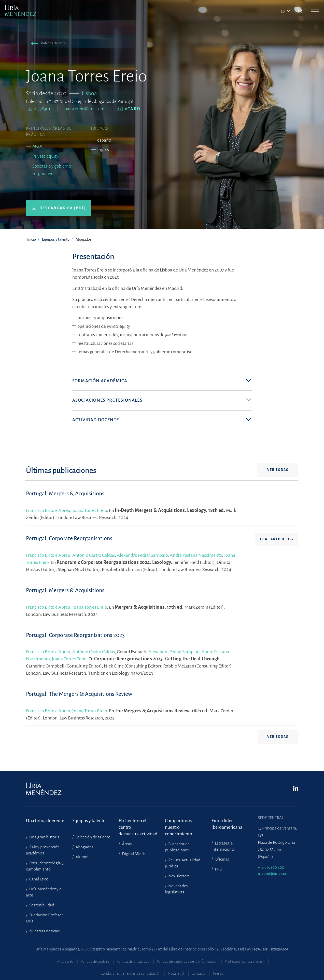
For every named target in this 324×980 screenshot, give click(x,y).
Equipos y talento (56, 239)
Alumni (82, 857)
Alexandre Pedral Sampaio (142, 557)
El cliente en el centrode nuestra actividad (138, 824)
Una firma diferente (45, 821)
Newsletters (179, 876)
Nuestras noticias (44, 931)
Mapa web (65, 961)
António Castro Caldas (94, 557)
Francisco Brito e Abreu (48, 513)
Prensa (218, 973)
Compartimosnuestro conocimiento (179, 824)
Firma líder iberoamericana (227, 824)
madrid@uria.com (273, 873)
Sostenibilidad (41, 905)
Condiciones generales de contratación (131, 973)
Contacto (199, 973)
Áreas (126, 844)
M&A (37, 146)
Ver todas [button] (278, 472)
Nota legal (176, 973)
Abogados (84, 847)
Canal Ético (38, 879)
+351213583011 (39, 109)
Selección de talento (93, 837)
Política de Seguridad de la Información (187, 961)
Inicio (32, 239)
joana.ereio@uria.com (84, 109)
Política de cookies (95, 961)
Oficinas (222, 859)
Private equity (45, 156)
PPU (218, 869)
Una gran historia (44, 837)
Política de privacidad (133, 961)
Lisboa (89, 93)
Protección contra (245, 961)
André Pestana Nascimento (196, 557)
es (283, 11)
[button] (47, 44)
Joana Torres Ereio (90, 513)
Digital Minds (133, 854)
